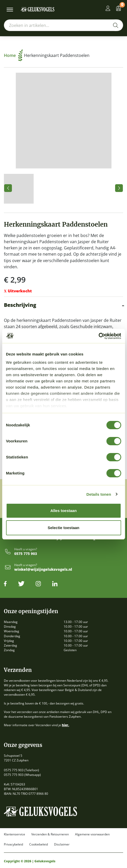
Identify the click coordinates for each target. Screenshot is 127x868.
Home (13, 55)
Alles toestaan (64, 511)
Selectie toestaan (63, 528)
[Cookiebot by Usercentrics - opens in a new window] (98, 336)
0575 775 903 (26, 554)
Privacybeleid (13, 844)
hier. (65, 725)
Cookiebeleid (39, 844)
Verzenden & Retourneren (50, 834)
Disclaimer (62, 844)
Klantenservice (14, 834)
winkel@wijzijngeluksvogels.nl (43, 570)
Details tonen (99, 494)
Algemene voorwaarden (92, 834)
